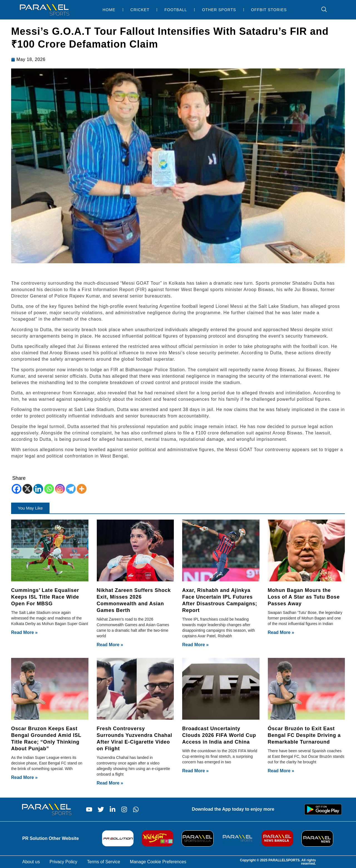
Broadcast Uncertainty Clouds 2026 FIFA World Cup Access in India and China (219, 735)
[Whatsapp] (49, 489)
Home (109, 10)
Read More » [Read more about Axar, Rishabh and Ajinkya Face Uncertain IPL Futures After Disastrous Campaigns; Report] (195, 645)
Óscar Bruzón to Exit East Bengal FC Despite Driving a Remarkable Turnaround (304, 735)
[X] (27, 489)
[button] (30, 508)
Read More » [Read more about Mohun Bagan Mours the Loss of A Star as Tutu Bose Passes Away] (281, 632)
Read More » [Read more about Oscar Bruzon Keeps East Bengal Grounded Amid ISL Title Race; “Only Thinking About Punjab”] (24, 777)
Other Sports (219, 10)
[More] (82, 489)
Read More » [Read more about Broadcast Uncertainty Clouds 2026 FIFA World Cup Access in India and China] (195, 771)
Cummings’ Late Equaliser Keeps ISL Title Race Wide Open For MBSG (45, 597)
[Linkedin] (38, 489)
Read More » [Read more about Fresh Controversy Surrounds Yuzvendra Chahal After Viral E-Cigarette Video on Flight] (110, 783)
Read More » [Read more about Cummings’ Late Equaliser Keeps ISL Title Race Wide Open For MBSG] (24, 632)
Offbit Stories (269, 10)
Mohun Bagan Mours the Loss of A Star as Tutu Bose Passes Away (304, 597)
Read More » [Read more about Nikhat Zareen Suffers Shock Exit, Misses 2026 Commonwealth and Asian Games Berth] (110, 645)
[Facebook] (17, 489)
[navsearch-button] (321, 10)
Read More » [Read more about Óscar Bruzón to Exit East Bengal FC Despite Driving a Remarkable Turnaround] (281, 771)
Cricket (140, 10)
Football (176, 10)
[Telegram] (71, 489)
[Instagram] (60, 489)
